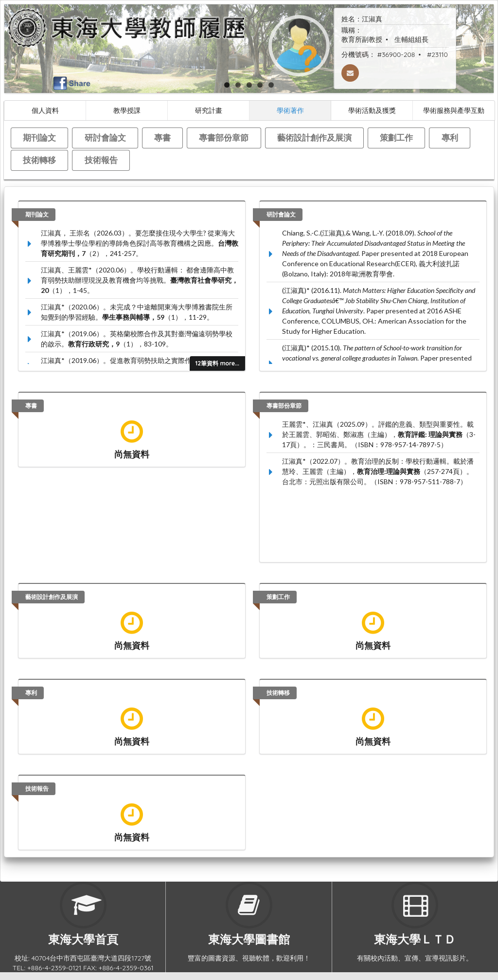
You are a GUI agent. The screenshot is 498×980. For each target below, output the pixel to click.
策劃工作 (396, 137)
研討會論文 (105, 137)
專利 (450, 137)
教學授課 (127, 110)
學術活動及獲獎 (372, 110)
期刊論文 (39, 137)
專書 (162, 137)
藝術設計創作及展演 (314, 137)
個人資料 (45, 110)
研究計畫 (209, 110)
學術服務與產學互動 (454, 110)
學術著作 (290, 110)
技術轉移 (39, 160)
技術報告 (101, 160)
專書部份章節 (224, 137)
